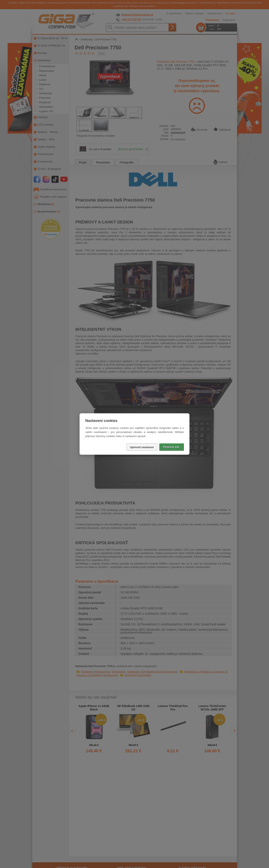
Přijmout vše (171, 447)
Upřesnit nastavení (142, 447)
